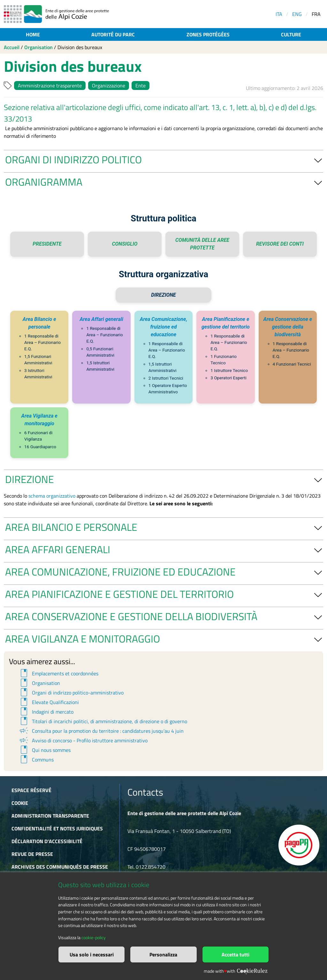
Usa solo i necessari (92, 954)
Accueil (12, 47)
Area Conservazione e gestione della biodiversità (288, 327)
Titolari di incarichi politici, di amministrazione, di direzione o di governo (103, 721)
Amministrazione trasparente (50, 85)
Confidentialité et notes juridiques (57, 828)
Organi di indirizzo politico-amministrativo (71, 693)
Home (33, 34)
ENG (297, 14)
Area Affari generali (101, 319)
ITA (279, 14)
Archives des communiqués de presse (60, 867)
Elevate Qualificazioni (49, 702)
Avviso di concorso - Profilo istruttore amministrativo (83, 740)
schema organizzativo (52, 496)
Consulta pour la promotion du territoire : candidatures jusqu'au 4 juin (101, 731)
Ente (141, 85)
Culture (291, 34)
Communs (36, 760)
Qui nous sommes (45, 750)
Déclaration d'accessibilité (47, 841)
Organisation (38, 47)
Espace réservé (31, 790)
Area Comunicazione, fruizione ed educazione (164, 327)
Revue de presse (32, 854)
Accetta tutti (236, 954)
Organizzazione (109, 85)
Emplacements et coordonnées (58, 673)
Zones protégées (208, 34)
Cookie (20, 803)
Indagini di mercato (46, 712)
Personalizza (163, 954)
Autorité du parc (113, 34)
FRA (316, 14)
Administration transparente (50, 816)
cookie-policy (94, 938)
